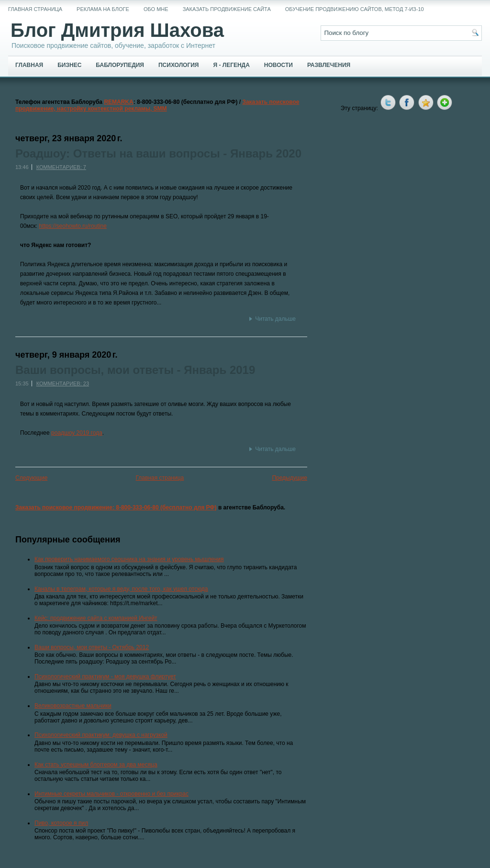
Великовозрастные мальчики (73, 706)
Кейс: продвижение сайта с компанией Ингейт (96, 618)
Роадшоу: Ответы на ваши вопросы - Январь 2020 (158, 154)
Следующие (31, 478)
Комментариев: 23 (63, 383)
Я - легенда (231, 65)
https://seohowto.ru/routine (73, 226)
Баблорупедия (120, 65)
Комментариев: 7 (61, 167)
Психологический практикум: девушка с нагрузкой (101, 735)
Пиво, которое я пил (61, 823)
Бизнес (69, 65)
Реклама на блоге (103, 9)
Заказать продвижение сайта (227, 9)
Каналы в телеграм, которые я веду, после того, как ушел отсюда (121, 589)
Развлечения (329, 65)
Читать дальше (275, 319)
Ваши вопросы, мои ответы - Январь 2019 (135, 370)
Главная (29, 65)
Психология (178, 65)
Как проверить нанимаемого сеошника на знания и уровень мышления (129, 559)
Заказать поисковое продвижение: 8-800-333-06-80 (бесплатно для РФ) (116, 507)
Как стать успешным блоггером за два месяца (96, 765)
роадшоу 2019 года (77, 433)
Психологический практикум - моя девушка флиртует (105, 676)
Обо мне (156, 9)
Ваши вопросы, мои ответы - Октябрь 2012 (92, 647)
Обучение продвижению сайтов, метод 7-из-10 (355, 9)
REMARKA (118, 102)
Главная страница (35, 9)
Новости (278, 65)
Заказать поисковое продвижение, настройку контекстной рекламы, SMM (157, 105)
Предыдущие (290, 478)
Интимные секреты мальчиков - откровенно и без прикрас (111, 794)
